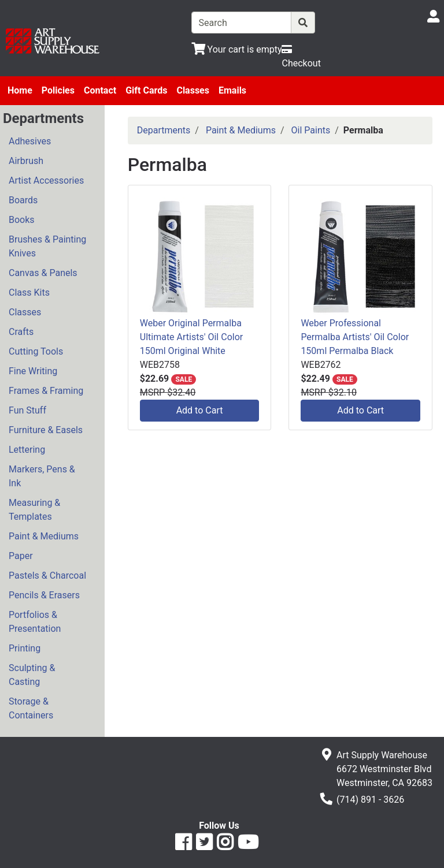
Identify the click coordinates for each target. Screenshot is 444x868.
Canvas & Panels (43, 273)
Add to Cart (200, 410)
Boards (23, 200)
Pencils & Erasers (44, 595)
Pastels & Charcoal (47, 575)
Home (20, 90)
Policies (58, 90)
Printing (25, 648)
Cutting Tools (36, 351)
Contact (100, 90)
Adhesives (30, 141)
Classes (193, 90)
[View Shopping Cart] (237, 49)
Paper (21, 556)
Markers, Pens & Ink (42, 476)
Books (22, 220)
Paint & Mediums (44, 536)
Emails (232, 90)
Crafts (21, 332)
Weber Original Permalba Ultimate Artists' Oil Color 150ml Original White (191, 337)
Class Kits (29, 293)
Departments (164, 130)
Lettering (27, 450)
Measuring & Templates (34, 510)
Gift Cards (146, 90)
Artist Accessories (46, 180)
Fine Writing (33, 371)
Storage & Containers (31, 708)
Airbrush (26, 161)
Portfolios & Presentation (35, 622)
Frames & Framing (46, 391)
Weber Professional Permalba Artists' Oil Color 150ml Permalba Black (355, 337)
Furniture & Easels (46, 430)
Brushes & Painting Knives (47, 246)
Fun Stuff (27, 410)
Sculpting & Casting (32, 675)
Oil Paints (311, 130)
